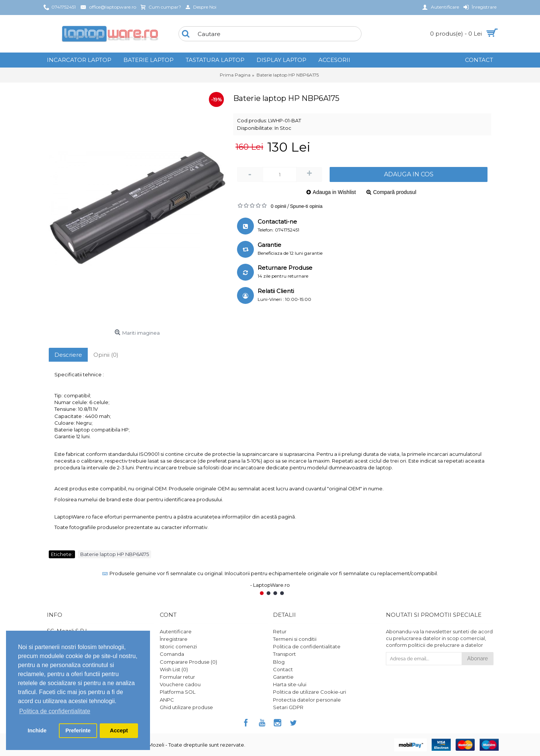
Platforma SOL (178, 692)
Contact (283, 669)
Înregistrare (174, 639)
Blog (279, 662)
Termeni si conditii (295, 639)
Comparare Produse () (188, 662)
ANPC (167, 700)
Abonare (478, 658)
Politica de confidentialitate (307, 646)
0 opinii (278, 206)
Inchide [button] (37, 730)
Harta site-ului (290, 684)
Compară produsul (395, 192)
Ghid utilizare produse (186, 707)
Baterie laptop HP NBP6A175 (115, 554)
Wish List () (174, 669)
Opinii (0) (106, 355)
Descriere (68, 355)
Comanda (172, 654)
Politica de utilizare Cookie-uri (310, 692)
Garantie (283, 677)
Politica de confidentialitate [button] (55, 711)
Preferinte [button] (78, 730)
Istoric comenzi (178, 646)
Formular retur (177, 677)
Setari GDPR (288, 707)
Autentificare (176, 631)
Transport (284, 654)
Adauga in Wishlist (334, 192)
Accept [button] (119, 730)
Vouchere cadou (180, 684)
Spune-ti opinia (306, 206)
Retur (280, 631)
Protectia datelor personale (307, 700)
